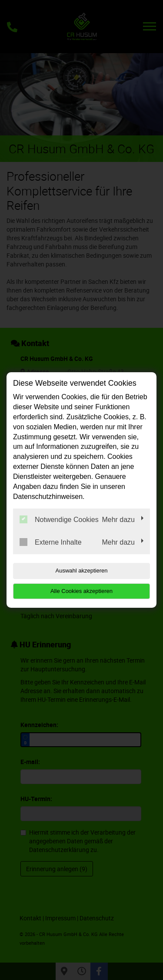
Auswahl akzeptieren (82, 571)
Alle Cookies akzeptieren (81, 591)
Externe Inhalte (51, 542)
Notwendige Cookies (59, 519)
